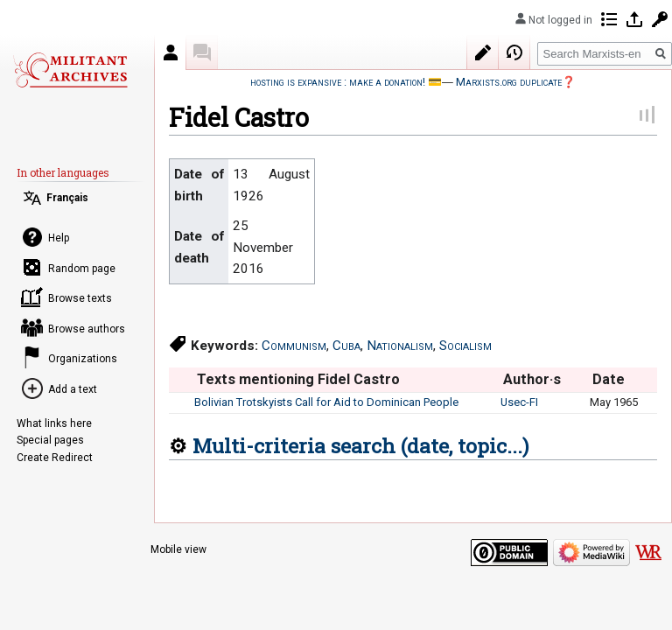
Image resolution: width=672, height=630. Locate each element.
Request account (660, 19)
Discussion (202, 52)
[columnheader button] (181, 380)
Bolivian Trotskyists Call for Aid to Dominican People (326, 402)
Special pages (50, 440)
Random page (82, 269)
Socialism (465, 346)
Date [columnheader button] (609, 379)
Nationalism (400, 346)
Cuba (346, 346)
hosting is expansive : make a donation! (338, 82)
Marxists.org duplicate (509, 82)
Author (171, 52)
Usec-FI (519, 402)
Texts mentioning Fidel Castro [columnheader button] (298, 379)
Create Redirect (55, 458)
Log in (634, 19)
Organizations (83, 359)
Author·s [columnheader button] (532, 379)
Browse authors (87, 329)
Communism (294, 346)
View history (514, 52)
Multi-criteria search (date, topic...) (360, 445)
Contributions (609, 19)
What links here (54, 423)
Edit (483, 52)
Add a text (73, 389)
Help (59, 238)
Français (67, 198)
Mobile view (178, 549)
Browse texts (80, 298)
